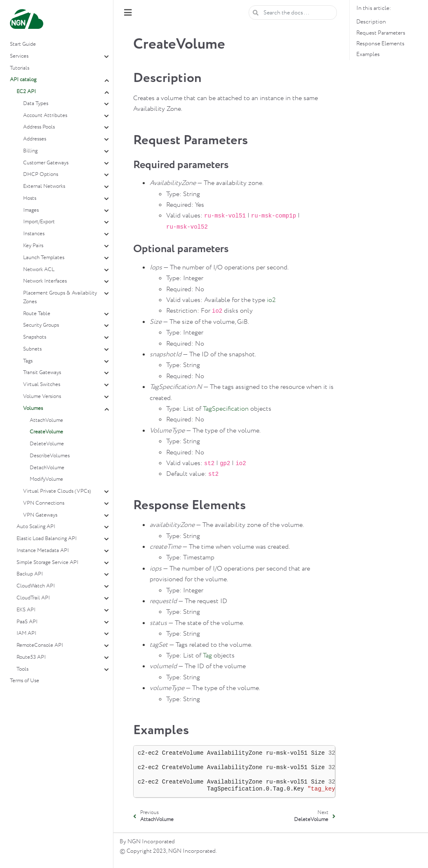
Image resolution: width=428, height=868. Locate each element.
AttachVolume (46, 420)
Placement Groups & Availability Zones (60, 297)
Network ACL (39, 270)
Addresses (35, 139)
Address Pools (39, 127)
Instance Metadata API (43, 551)
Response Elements (380, 44)
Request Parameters (381, 33)
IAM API (26, 633)
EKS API (26, 610)
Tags (28, 361)
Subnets (32, 349)
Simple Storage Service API (47, 563)
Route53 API (31, 657)
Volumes (33, 408)
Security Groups (41, 325)
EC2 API (26, 92)
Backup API (30, 574)
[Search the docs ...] (293, 13)
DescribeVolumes (50, 456)
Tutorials (20, 68)
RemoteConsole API (40, 645)
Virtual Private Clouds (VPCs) (57, 491)
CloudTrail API (33, 598)
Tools (22, 669)
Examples (368, 54)
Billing (30, 151)
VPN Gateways (40, 515)
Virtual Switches (42, 385)
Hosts (30, 198)
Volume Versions (42, 397)
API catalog (23, 80)
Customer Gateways (46, 163)
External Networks (44, 186)
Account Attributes (45, 116)
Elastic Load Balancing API (47, 539)
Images (31, 210)
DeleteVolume (47, 444)
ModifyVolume (46, 479)
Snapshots (35, 337)
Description (371, 22)
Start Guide (23, 44)
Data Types (36, 104)
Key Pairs (33, 246)
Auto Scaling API (36, 527)
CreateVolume (46, 432)
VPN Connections (44, 503)
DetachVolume (47, 468)
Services (19, 56)
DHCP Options (41, 174)
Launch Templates (44, 258)
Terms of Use (25, 681)
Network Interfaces (45, 281)
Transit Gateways (42, 373)
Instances (34, 234)
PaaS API (27, 622)
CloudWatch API (36, 586)
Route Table (37, 314)
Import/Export (39, 222)
